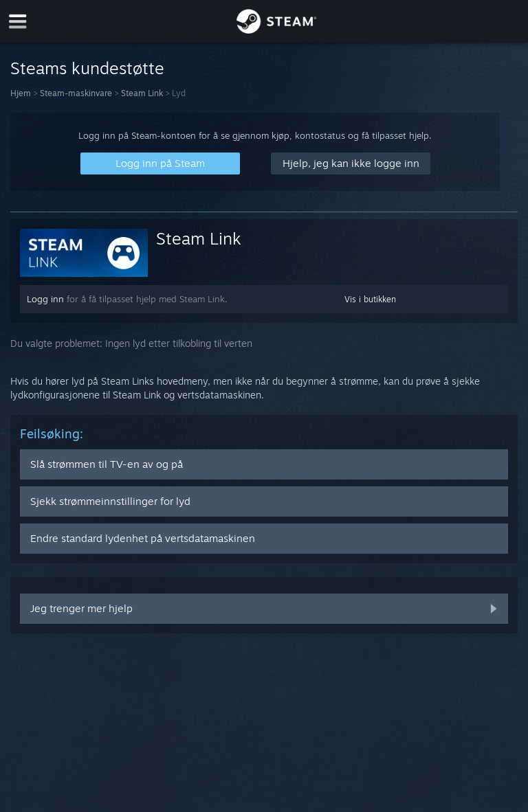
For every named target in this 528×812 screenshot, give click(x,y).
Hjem (21, 93)
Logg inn (45, 299)
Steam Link (142, 93)
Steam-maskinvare (76, 93)
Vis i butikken (370, 299)
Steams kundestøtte (87, 68)
